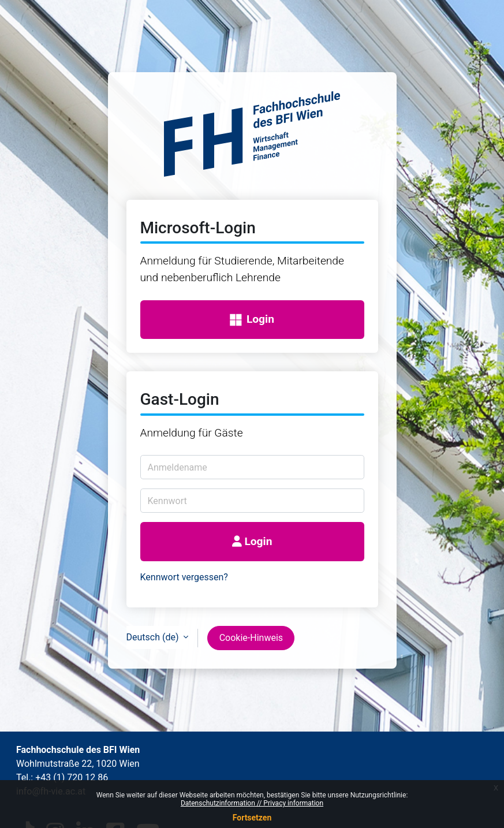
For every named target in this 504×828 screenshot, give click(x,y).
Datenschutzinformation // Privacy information (252, 803)
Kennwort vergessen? (184, 577)
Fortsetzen (252, 818)
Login (252, 320)
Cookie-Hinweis (251, 638)
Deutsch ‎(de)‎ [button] (154, 637)
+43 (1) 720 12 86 (72, 777)
